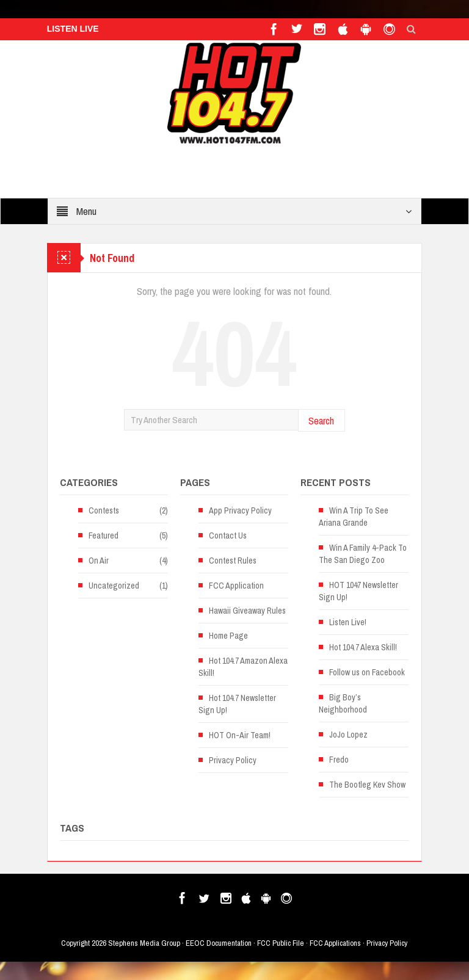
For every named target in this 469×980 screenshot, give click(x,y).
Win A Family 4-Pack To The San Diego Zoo (363, 554)
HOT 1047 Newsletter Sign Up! (358, 591)
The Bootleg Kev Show (367, 785)
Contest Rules (233, 561)
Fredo (339, 760)
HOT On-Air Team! (240, 735)
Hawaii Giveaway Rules (247, 611)
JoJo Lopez (348, 735)
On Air (99, 561)
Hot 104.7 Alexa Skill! (363, 647)
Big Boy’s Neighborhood (343, 703)
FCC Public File (281, 943)
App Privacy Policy (240, 510)
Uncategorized (114, 586)
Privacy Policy (233, 760)
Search (321, 420)
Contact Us (228, 535)
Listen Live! (348, 622)
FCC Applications (335, 943)
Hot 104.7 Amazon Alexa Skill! (243, 667)
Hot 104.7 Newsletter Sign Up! (237, 704)
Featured (104, 535)
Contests (104, 510)
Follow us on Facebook (367, 672)
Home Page (228, 636)
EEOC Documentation (219, 943)
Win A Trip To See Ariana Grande (354, 517)
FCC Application (236, 586)
